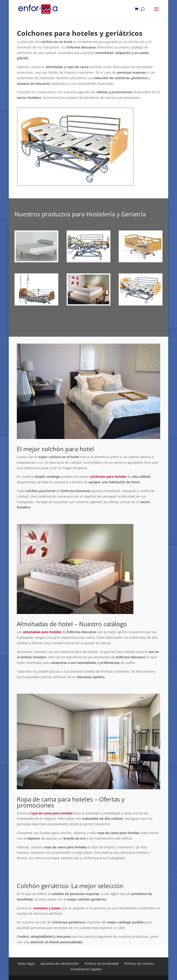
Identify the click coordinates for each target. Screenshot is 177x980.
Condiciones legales (86, 969)
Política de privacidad (102, 963)
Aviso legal (26, 963)
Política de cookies (139, 963)
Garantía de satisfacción (60, 963)
